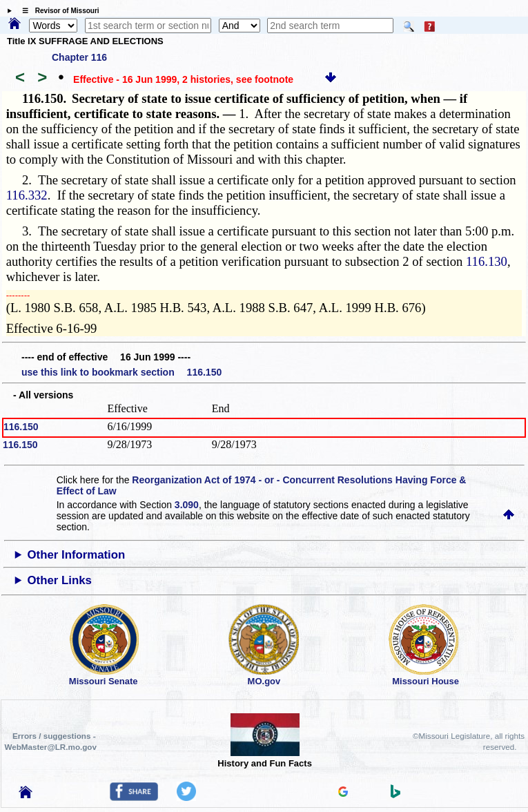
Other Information (77, 555)
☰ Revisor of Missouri (57, 11)
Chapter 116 (79, 57)
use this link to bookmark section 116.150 (121, 372)
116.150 (21, 427)
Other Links (60, 580)
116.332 (27, 195)
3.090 (187, 505)
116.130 (487, 261)
